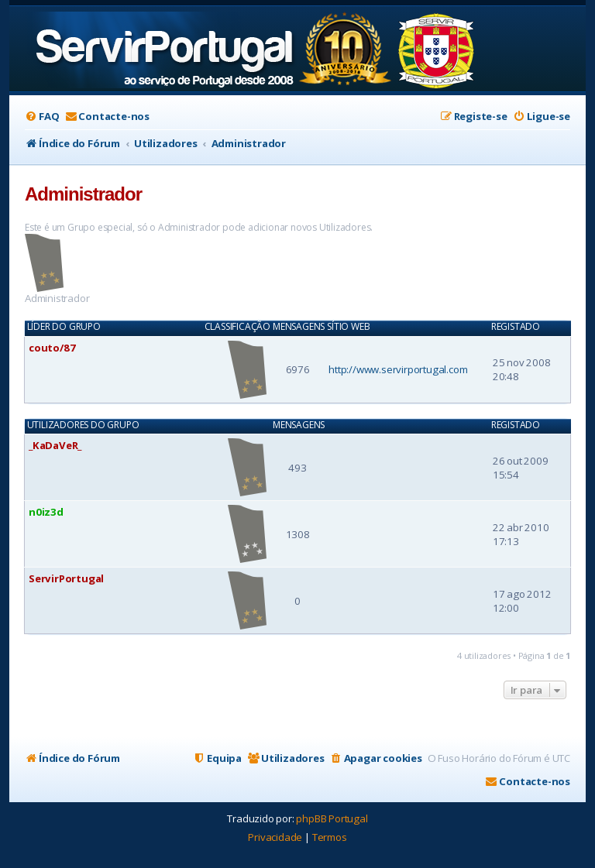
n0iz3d (46, 512)
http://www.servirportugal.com (398, 369)
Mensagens (299, 327)
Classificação (237, 327)
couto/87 (52, 348)
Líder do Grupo (64, 327)
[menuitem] (42, 117)
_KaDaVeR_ (55, 445)
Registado (516, 327)
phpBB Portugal (332, 818)
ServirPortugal (66, 578)
